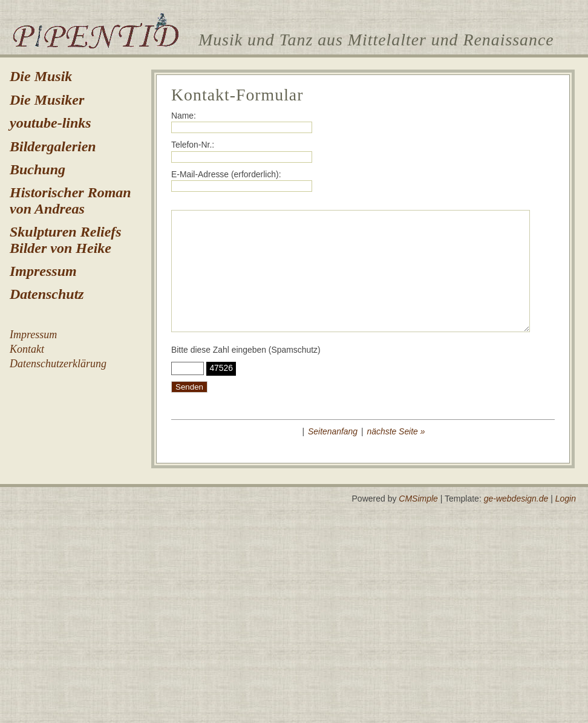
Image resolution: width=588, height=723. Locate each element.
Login (566, 499)
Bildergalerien (53, 146)
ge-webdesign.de (516, 499)
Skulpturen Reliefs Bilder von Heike (66, 240)
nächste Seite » (396, 431)
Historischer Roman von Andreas (70, 200)
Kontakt (27, 349)
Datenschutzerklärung (58, 364)
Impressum (43, 271)
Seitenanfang (333, 431)
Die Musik (41, 76)
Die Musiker (47, 100)
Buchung (38, 169)
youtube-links (51, 123)
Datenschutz (47, 294)
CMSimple (418, 499)
